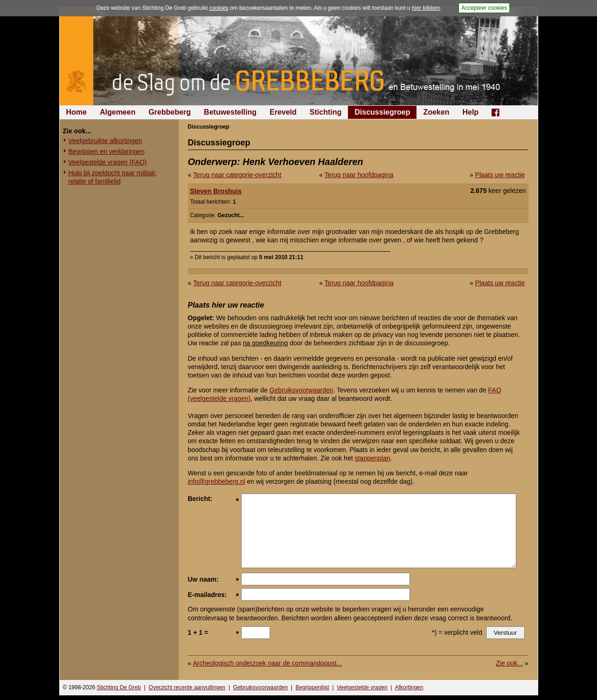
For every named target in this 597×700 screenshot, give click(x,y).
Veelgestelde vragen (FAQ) (108, 162)
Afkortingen (409, 687)
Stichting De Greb (119, 687)
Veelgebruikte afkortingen (105, 141)
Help (470, 112)
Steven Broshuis (216, 191)
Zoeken (436, 112)
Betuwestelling (230, 112)
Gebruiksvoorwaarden (302, 390)
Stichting (326, 112)
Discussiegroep (382, 112)
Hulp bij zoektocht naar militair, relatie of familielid (113, 177)
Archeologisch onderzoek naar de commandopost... (267, 663)
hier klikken (426, 8)
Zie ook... (509, 663)
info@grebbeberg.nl (217, 481)
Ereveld (283, 112)
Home (76, 112)
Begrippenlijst (312, 687)
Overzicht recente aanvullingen (187, 687)
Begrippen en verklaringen (107, 151)
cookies (219, 8)
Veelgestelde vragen (362, 687)
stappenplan (372, 458)
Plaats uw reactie (500, 175)
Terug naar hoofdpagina (359, 175)
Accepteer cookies (484, 8)
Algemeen (118, 112)
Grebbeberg (170, 112)
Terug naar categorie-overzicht (237, 175)
